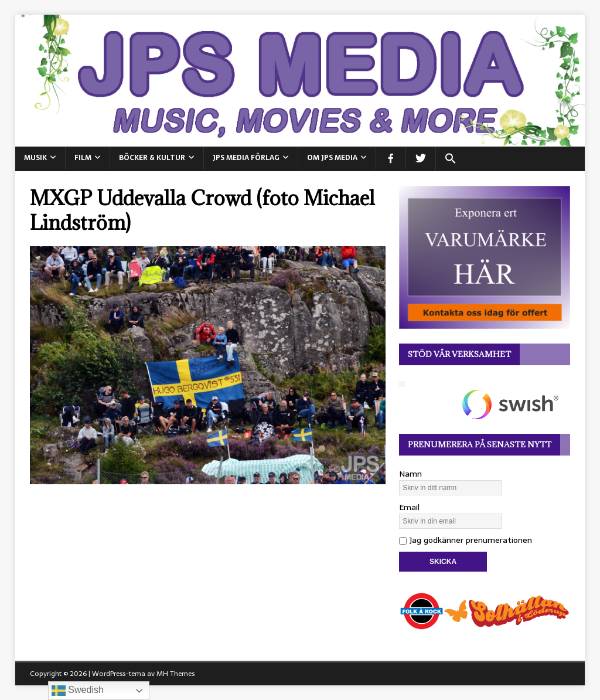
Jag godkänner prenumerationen (466, 540)
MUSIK (35, 158)
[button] (450, 159)
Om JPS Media (332, 158)
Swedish (78, 691)
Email (409, 507)
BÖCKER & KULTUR (152, 158)
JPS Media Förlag (246, 158)
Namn (410, 474)
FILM (83, 158)
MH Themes (175, 674)
